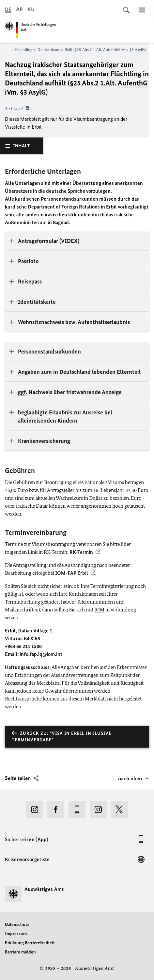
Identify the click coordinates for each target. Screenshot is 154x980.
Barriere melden (20, 952)
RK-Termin (81, 552)
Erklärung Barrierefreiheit (30, 943)
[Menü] (142, 10)
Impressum (16, 934)
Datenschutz (17, 925)
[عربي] (20, 9)
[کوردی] (31, 9)
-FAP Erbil (72, 573)
